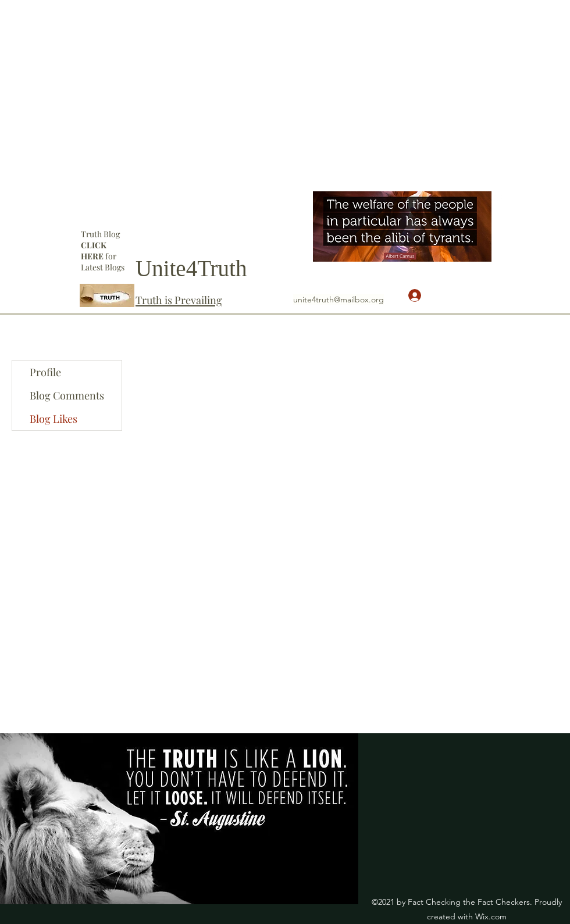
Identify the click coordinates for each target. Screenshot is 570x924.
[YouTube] (498, 197)
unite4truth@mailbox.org (339, 299)
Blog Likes (54, 419)
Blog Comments (67, 395)
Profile (45, 372)
